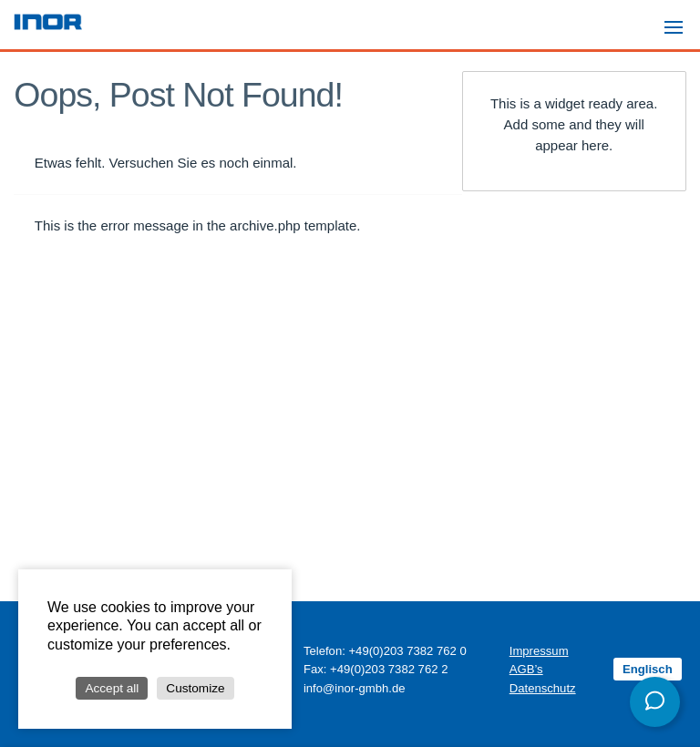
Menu (679, 19)
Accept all (112, 688)
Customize (195, 688)
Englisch (648, 669)
